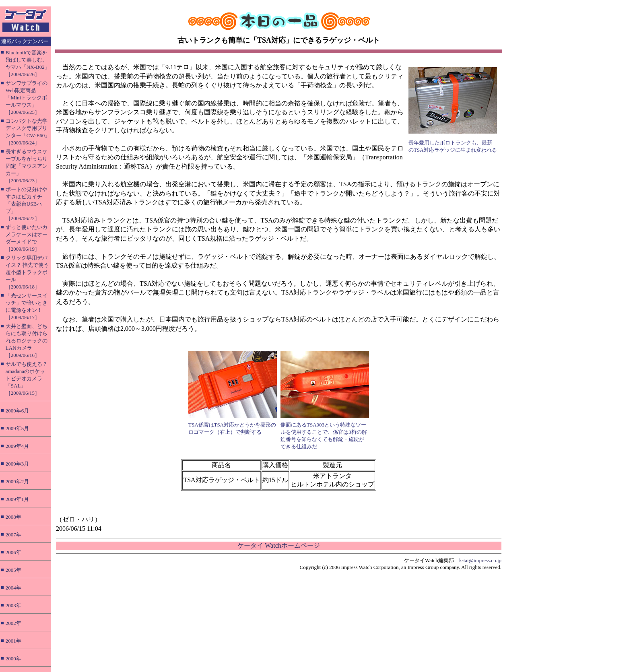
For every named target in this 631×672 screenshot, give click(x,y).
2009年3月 (18, 464)
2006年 (13, 552)
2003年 (13, 605)
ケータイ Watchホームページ (278, 545)
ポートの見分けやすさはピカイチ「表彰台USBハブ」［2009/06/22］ (27, 204)
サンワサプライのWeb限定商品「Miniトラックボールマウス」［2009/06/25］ (27, 98)
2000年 (13, 659)
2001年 (13, 641)
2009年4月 (18, 446)
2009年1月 (18, 499)
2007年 (13, 535)
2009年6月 (18, 411)
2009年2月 (18, 481)
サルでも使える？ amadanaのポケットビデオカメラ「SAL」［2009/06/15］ (27, 378)
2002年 (13, 623)
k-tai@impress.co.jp (480, 560)
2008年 (13, 517)
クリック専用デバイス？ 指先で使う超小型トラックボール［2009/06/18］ (27, 272)
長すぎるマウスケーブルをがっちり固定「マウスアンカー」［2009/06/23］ (27, 166)
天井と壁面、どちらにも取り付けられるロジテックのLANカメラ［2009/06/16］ (27, 341)
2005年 (13, 570)
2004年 (13, 588)
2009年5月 (18, 428)
